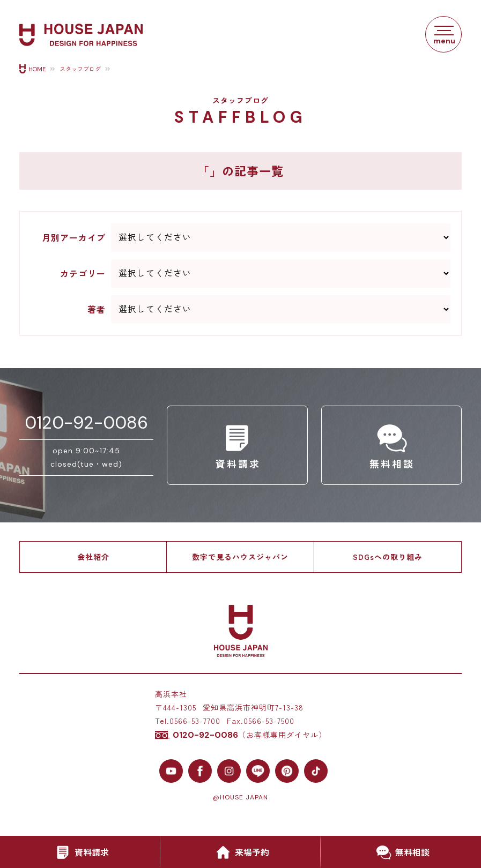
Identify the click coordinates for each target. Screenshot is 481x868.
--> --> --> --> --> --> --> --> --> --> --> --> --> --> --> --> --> (281, 274)
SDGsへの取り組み (388, 557)
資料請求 (80, 852)
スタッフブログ (80, 69)
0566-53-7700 (195, 721)
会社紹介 (93, 557)
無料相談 (401, 852)
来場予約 (240, 852)
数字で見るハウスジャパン (240, 557)
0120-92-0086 (86, 423)
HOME (37, 69)
